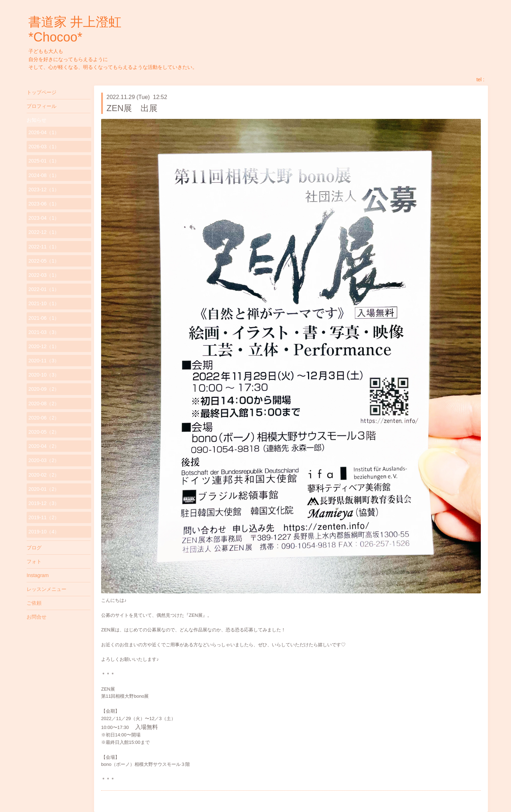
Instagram (38, 575)
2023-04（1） (44, 218)
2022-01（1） (44, 289)
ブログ (34, 548)
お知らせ (37, 120)
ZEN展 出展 (132, 108)
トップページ (42, 92)
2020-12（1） (44, 346)
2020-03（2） (44, 460)
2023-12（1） (44, 190)
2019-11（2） (44, 517)
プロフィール (42, 106)
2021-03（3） (44, 332)
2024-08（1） (44, 175)
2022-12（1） (44, 232)
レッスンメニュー (46, 589)
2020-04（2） (44, 446)
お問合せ (37, 617)
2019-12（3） (44, 503)
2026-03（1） (44, 147)
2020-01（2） (44, 489)
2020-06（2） (44, 418)
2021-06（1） (44, 318)
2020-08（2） (44, 404)
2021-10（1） (44, 303)
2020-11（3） (44, 361)
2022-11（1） (44, 247)
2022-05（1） (44, 261)
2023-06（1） (44, 204)
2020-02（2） (44, 475)
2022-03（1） (44, 275)
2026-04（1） (44, 132)
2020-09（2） (44, 389)
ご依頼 (34, 603)
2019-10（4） (44, 532)
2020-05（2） (44, 432)
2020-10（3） (44, 375)
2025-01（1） (44, 161)
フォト (34, 561)
